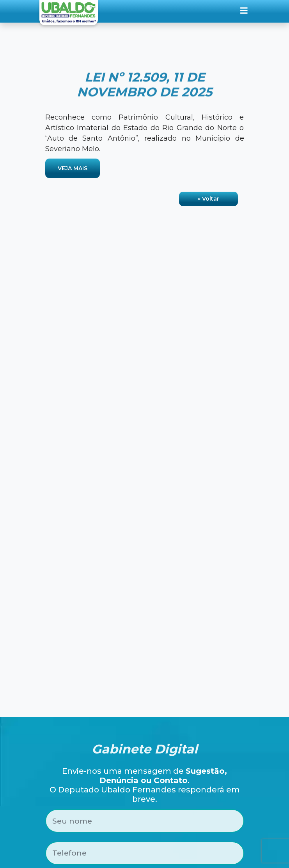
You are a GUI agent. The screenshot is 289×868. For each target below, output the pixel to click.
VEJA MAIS (73, 168)
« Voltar (208, 199)
